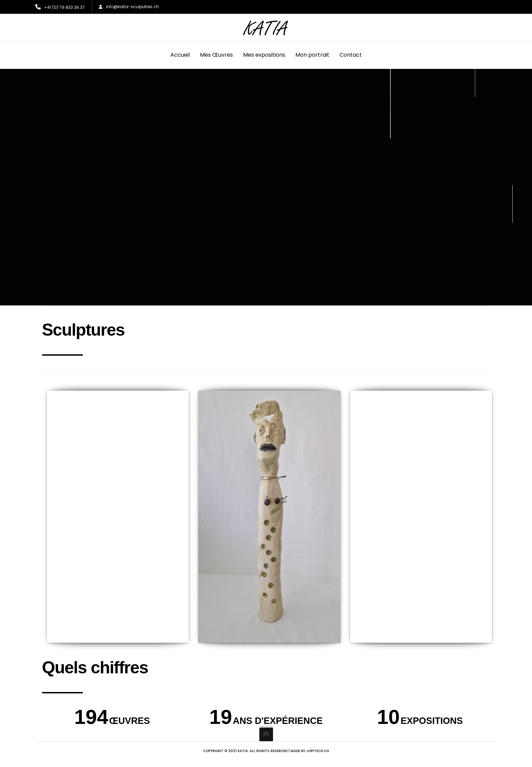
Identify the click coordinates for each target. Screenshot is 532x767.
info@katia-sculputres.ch (129, 7)
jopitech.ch (318, 751)
